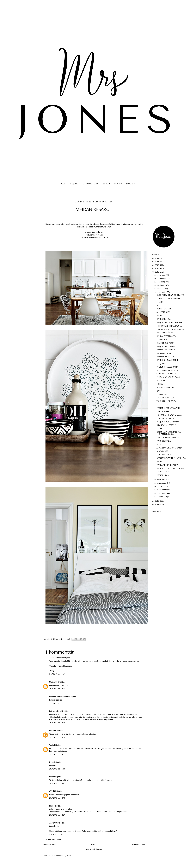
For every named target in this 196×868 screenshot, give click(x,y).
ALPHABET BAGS (163, 312)
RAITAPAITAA (162, 340)
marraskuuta (162, 278)
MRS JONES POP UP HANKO (168, 422)
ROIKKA (160, 384)
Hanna (52, 777)
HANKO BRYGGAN (164, 353)
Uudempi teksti (50, 845)
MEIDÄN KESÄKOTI (164, 309)
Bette (52, 762)
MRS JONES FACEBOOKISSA (167, 367)
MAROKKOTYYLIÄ (164, 441)
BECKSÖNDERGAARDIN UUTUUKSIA (171, 458)
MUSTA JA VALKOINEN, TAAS (168, 377)
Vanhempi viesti (139, 845)
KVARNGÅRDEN (163, 472)
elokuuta (161, 289)
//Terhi (52, 791)
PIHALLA (160, 302)
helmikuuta (162, 493)
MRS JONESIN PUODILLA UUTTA (169, 322)
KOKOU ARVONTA (164, 455)
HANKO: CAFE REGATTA (166, 336)
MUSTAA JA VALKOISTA (166, 388)
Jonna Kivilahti (97, 235)
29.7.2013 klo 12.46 (57, 723)
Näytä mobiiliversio (94, 849)
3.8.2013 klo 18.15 (57, 834)
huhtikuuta (161, 486)
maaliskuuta (162, 490)
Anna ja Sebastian (57, 658)
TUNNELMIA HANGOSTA (166, 401)
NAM (158, 391)
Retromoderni (55, 711)
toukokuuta (162, 483)
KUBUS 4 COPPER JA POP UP (168, 437)
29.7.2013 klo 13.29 (57, 737)
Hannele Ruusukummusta (60, 697)
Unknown (53, 682)
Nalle (51, 806)
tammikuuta (162, 497)
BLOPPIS (160, 305)
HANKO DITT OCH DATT (166, 357)
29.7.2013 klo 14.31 (57, 754)
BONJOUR (161, 364)
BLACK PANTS (162, 451)
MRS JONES (74, 184)
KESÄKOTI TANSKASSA (165, 418)
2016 (157, 262)
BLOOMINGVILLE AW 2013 (167, 370)
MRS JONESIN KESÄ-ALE (166, 346)
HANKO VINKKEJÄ (164, 319)
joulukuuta (161, 275)
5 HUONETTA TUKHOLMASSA (169, 374)
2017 (157, 258)
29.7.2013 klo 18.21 (57, 815)
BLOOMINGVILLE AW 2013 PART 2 (170, 295)
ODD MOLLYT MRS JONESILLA (168, 298)
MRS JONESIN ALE (163, 475)
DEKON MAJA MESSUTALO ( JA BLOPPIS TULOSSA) (169, 433)
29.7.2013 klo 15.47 (57, 783)
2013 (157, 272)
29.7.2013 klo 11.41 (57, 674)
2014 (157, 269)
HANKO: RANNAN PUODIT (167, 360)
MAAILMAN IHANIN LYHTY (167, 465)
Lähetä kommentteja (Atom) (59, 856)
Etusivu (94, 845)
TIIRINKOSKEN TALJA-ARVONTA (169, 326)
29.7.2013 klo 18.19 (57, 798)
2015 (157, 265)
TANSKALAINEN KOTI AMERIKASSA (170, 329)
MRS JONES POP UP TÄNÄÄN (168, 408)
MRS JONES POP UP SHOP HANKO (170, 468)
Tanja (52, 745)
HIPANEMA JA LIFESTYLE (166, 425)
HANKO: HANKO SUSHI (166, 350)
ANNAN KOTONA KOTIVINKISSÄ (169, 448)
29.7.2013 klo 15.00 (57, 769)
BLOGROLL (131, 184)
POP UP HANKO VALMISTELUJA (169, 415)
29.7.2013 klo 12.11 (57, 689)
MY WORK (118, 184)
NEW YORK (161, 381)
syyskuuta (161, 285)
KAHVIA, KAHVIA (163, 405)
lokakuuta (161, 282)
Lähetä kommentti (54, 840)
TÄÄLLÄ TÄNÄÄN (163, 411)
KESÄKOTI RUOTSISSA (165, 343)
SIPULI (159, 444)
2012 (157, 501)
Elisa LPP (53, 731)
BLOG (63, 184)
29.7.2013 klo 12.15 (57, 703)
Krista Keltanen (97, 232)
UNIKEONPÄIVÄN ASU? (166, 333)
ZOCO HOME (162, 394)
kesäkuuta (161, 479)
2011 (157, 504)
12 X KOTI (106, 184)
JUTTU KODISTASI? (90, 184)
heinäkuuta (162, 292)
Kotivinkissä (94, 238)
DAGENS (160, 316)
